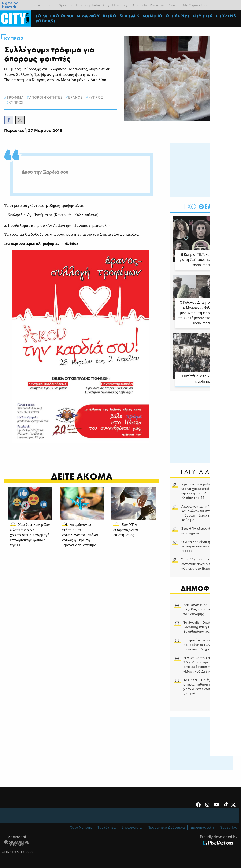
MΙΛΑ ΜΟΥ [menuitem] (89, 16)
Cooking (174, 5)
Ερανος (76, 98)
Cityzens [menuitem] (227, 16)
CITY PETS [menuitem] (203, 16)
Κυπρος (14, 39)
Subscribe (229, 827)
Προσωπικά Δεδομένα (166, 827)
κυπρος (96, 98)
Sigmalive (33, 5)
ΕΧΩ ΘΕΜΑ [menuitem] (63, 16)
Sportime (66, 5)
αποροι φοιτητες (46, 98)
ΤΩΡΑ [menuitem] (42, 16)
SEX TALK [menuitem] (130, 16)
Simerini (50, 5)
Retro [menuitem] (110, 16)
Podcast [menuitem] (46, 21)
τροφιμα (15, 98)
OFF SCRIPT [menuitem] (178, 16)
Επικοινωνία (132, 827)
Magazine (157, 5)
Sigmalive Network (10, 5)
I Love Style (121, 5)
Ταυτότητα (107, 827)
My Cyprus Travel (197, 5)
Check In (140, 5)
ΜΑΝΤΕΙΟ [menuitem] (153, 16)
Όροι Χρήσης (81, 827)
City (106, 5)
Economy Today (88, 5)
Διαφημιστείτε (203, 827)
